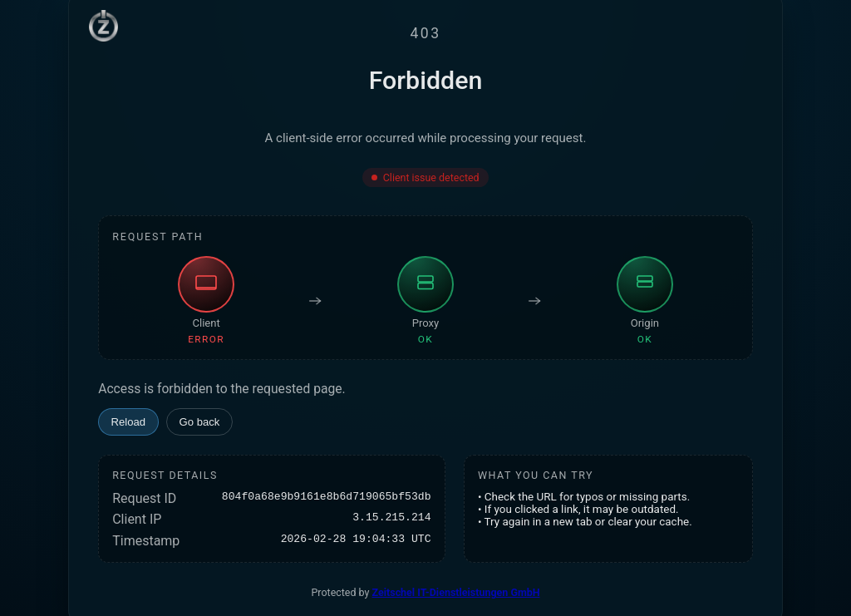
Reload (129, 422)
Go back (200, 422)
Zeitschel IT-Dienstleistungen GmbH (456, 592)
